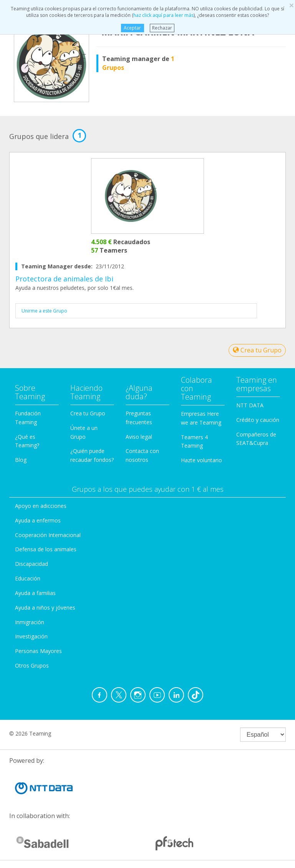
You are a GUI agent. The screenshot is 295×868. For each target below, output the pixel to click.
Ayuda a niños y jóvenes (45, 608)
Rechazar (162, 28)
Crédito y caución (258, 420)
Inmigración (30, 622)
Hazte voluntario (201, 460)
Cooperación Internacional (48, 535)
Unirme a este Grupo (44, 311)
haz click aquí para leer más (163, 15)
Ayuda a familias (35, 593)
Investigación (31, 636)
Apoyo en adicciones (41, 506)
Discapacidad (31, 564)
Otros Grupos (32, 665)
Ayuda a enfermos (38, 520)
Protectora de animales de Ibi (64, 279)
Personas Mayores (38, 651)
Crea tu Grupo (257, 350)
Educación (28, 578)
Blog (21, 460)
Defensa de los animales (46, 549)
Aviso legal (139, 437)
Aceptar (132, 28)
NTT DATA (250, 405)
